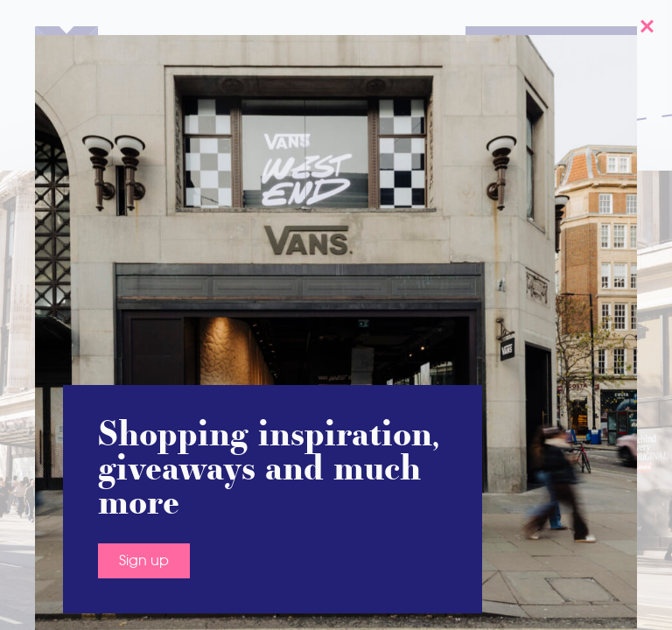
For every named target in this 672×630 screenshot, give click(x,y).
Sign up (144, 546)
